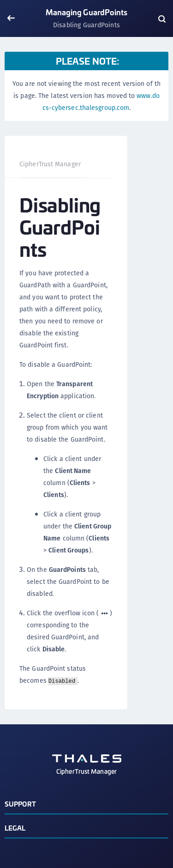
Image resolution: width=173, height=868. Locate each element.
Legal (15, 828)
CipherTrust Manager (50, 164)
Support (20, 804)
